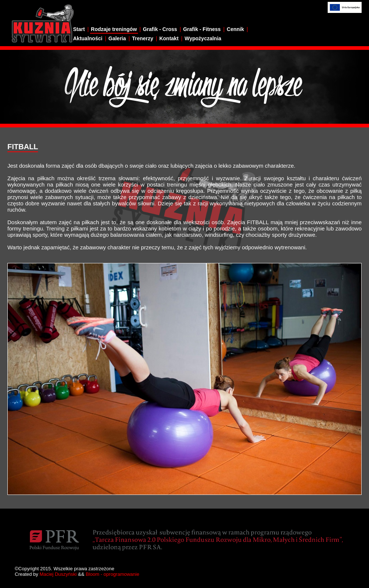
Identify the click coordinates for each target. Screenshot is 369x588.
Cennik (236, 29)
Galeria (117, 38)
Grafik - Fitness (202, 29)
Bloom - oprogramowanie (112, 574)
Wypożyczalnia (203, 38)
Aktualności (88, 38)
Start (79, 29)
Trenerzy (143, 38)
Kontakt (169, 38)
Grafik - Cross (160, 29)
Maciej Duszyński (58, 574)
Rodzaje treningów (114, 29)
